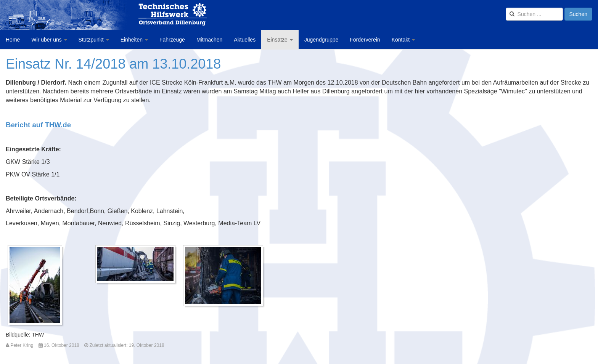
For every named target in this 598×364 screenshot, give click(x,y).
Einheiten (134, 40)
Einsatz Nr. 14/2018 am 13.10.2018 (113, 64)
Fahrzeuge (172, 40)
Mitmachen (209, 40)
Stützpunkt (94, 40)
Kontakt (403, 40)
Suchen (578, 14)
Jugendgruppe (322, 40)
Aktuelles (245, 40)
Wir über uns (49, 40)
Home (13, 40)
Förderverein (365, 40)
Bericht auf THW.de (38, 125)
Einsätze (280, 40)
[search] (534, 14)
